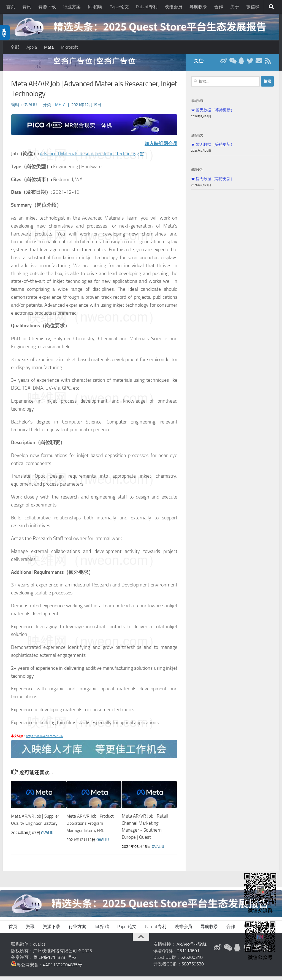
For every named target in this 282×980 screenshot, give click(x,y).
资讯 (27, 7)
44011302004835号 (63, 968)
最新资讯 (197, 104)
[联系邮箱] (259, 64)
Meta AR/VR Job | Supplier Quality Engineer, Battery (28, 827)
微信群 (253, 7)
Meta (49, 47)
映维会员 (173, 7)
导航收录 (198, 7)
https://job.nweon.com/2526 (44, 740)
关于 (235, 7)
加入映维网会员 (160, 147)
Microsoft (69, 47)
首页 (11, 7)
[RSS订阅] (268, 64)
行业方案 (72, 7)
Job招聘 (95, 7)
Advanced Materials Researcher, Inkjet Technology (94, 157)
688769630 (193, 967)
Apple (32, 47)
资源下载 (47, 7)
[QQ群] (241, 64)
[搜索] (271, 7)
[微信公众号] (232, 64)
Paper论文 (119, 7)
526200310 (192, 961)
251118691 (188, 954)
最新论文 (197, 139)
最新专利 (197, 173)
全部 (15, 47)
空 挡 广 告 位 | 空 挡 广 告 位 (94, 64)
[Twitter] (250, 64)
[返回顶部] (141, 940)
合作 (219, 7)
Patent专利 (147, 7)
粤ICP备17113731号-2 (55, 961)
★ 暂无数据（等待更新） (213, 113)
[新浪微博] (224, 64)
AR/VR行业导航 (192, 948)
